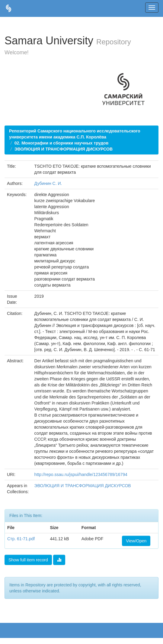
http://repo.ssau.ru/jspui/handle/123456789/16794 (81, 474)
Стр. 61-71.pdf (21, 539)
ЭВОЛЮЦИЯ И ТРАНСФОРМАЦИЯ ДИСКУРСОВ (64, 149)
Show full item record (28, 560)
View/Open (136, 541)
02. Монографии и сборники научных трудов (61, 143)
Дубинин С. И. (48, 183)
